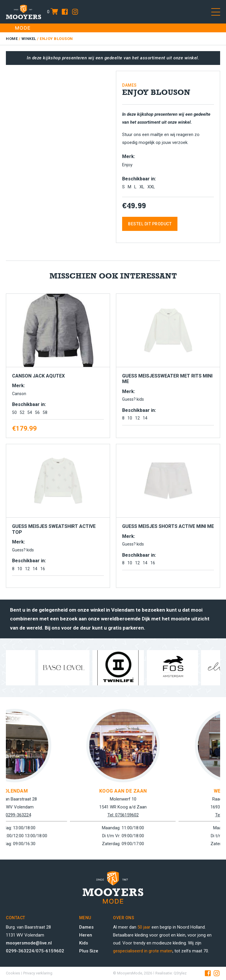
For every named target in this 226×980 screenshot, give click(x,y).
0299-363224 (20, 951)
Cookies (13, 973)
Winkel (29, 39)
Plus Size (89, 951)
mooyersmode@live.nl (29, 943)
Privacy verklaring (38, 973)
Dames (86, 927)
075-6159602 (50, 951)
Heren (86, 935)
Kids (84, 943)
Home (12, 39)
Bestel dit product (150, 224)
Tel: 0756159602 (167, 815)
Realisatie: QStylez (171, 973)
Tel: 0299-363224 (59, 815)
